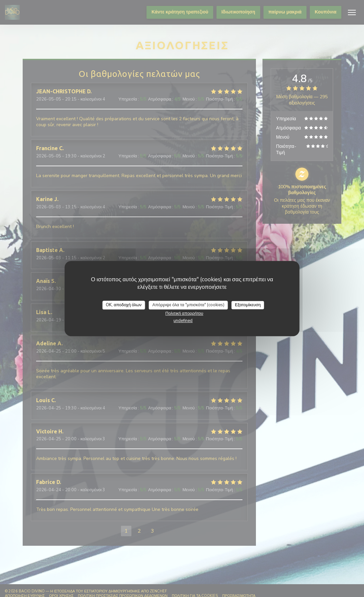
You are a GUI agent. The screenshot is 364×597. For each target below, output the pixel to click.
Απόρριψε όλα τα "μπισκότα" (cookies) (188, 305)
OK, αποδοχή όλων (124, 305)
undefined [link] (183, 321)
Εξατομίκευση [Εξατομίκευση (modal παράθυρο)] (248, 305)
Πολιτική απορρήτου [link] (184, 313)
